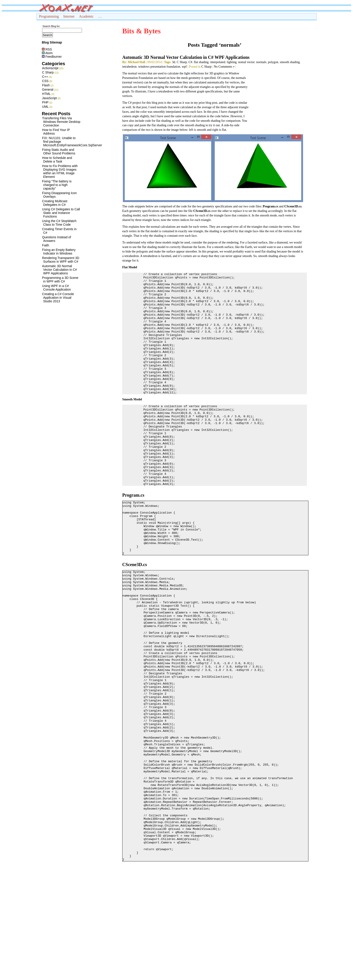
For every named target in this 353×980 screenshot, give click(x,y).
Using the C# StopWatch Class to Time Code (59, 223)
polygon (273, 62)
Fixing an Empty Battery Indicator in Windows (59, 252)
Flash (46, 85)
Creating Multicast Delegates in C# (55, 203)
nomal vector (246, 62)
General (48, 90)
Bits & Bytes (141, 31)
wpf (184, 67)
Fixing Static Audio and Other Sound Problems (59, 151)
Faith (46, 245)
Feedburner (52, 57)
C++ (45, 77)
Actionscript (50, 68)
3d (174, 62)
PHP (45, 102)
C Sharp (48, 72)
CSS (45, 81)
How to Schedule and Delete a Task (57, 160)
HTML (46, 94)
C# (190, 62)
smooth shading (290, 62)
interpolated (218, 62)
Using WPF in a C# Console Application (57, 288)
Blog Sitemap (52, 42)
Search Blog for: (51, 26)
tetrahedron (129, 67)
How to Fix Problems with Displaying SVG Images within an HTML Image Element (60, 171)
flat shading (201, 62)
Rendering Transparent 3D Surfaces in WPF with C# (61, 260)
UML (45, 107)
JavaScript (49, 98)
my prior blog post (206, 103)
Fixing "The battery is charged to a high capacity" (57, 185)
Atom (47, 53)
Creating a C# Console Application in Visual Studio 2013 (58, 298)
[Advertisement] (279, 99)
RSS (47, 49)
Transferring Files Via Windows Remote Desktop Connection (61, 122)
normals (261, 62)
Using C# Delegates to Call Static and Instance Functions (61, 213)
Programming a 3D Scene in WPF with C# (60, 280)
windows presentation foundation (159, 67)
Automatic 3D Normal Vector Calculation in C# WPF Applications (59, 270)
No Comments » (224, 67)
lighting (232, 62)
